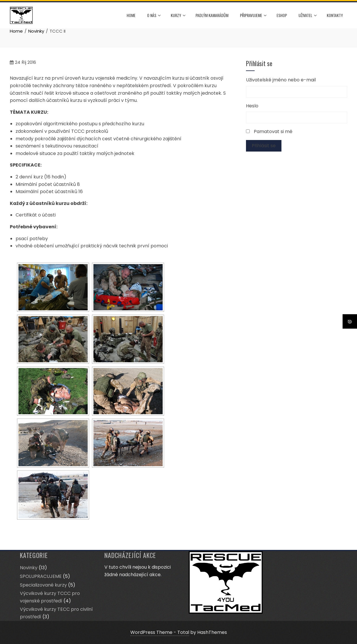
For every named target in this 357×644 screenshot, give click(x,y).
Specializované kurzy (43, 585)
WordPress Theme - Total (160, 632)
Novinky (29, 568)
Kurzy (178, 16)
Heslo (252, 106)
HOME (131, 15)
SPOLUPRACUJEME (41, 576)
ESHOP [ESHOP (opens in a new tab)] (282, 15)
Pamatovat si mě (273, 131)
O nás (154, 16)
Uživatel (308, 16)
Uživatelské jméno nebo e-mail (281, 80)
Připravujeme (253, 16)
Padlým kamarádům (212, 15)
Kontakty (335, 15)
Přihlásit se (264, 146)
